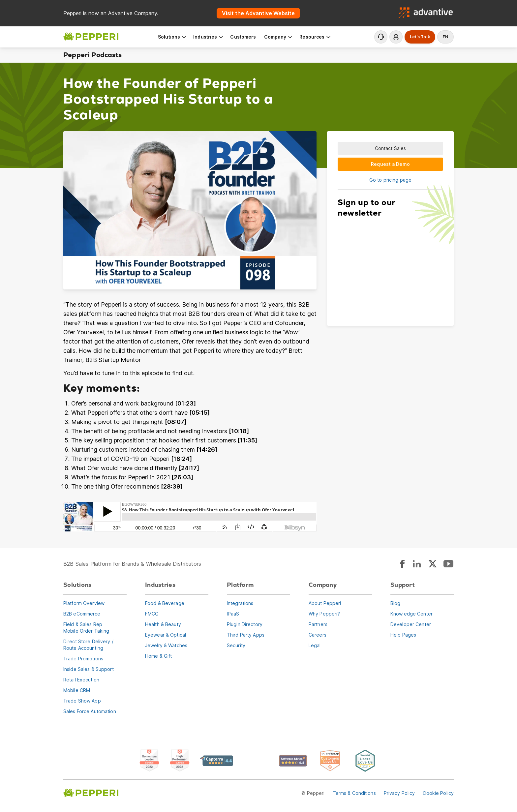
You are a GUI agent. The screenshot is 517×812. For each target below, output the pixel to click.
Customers (243, 37)
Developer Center (411, 624)
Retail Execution (81, 680)
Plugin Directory (245, 624)
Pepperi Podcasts (92, 55)
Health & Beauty (163, 624)
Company (279, 37)
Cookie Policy (438, 793)
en (445, 37)
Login (396, 37)
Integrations (240, 603)
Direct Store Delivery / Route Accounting (88, 645)
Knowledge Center (411, 614)
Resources (315, 37)
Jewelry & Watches (166, 645)
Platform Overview (84, 603)
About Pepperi (325, 603)
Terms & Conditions (354, 793)
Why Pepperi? (324, 614)
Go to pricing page (390, 180)
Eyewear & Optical (166, 635)
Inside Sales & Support (89, 669)
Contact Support (381, 37)
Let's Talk (420, 37)
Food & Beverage (165, 603)
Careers (318, 635)
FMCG (152, 614)
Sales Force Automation (90, 711)
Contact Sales (391, 148)
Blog (395, 603)
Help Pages (403, 635)
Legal (315, 645)
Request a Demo (390, 164)
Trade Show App (82, 701)
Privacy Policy (399, 793)
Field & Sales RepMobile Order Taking (86, 628)
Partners (318, 624)
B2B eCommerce (82, 614)
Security (236, 645)
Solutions (172, 37)
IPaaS (233, 614)
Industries (209, 37)
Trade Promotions (83, 659)
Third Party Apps (246, 635)
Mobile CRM (77, 690)
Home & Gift (158, 656)
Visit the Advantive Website (258, 13)
